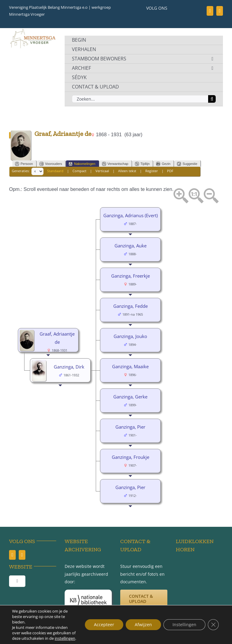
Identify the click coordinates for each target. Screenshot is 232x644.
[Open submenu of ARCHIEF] (212, 68)
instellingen (65, 638)
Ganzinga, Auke (130, 246)
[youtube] (220, 11)
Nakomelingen (82, 164)
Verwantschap (115, 164)
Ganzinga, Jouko (130, 336)
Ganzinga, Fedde (130, 306)
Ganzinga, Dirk (69, 367)
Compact (79, 171)
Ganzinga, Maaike (130, 366)
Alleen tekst (127, 171)
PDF (170, 171)
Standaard (55, 171)
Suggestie (187, 164)
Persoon (24, 164)
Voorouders (51, 164)
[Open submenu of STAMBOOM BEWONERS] (212, 59)
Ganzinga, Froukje (130, 457)
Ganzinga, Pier (130, 427)
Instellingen (184, 625)
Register (152, 171)
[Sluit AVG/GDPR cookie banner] (213, 625)
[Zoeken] (212, 99)
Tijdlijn (142, 164)
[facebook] (210, 11)
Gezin (163, 164)
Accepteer (104, 625)
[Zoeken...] (140, 99)
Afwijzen (143, 625)
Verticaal (102, 171)
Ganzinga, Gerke (130, 397)
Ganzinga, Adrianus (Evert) (130, 215)
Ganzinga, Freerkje (130, 276)
